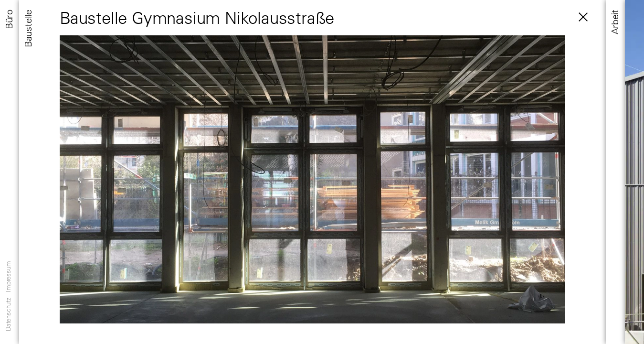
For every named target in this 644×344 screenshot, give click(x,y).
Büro (9, 19)
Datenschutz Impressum (8, 296)
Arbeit (615, 22)
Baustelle (28, 28)
